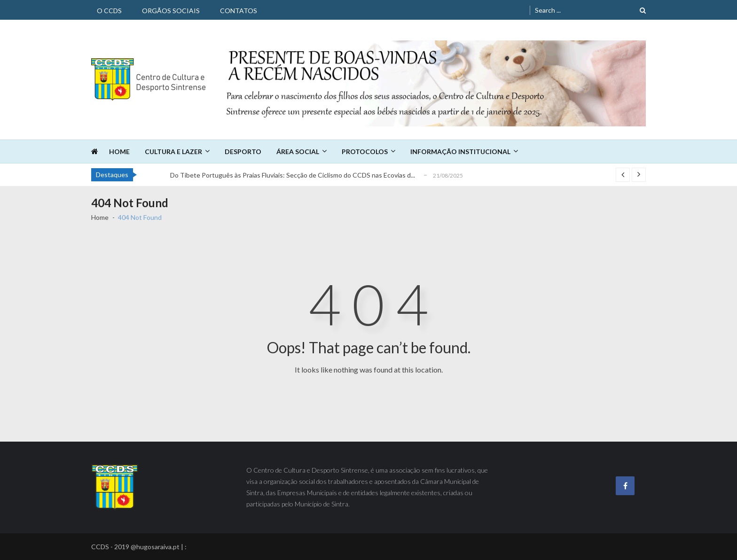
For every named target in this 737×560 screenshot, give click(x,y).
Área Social (298, 152)
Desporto (243, 152)
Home (119, 152)
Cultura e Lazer (173, 152)
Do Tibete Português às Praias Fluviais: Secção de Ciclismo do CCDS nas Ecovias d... (293, 175)
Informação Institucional (460, 152)
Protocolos (365, 152)
